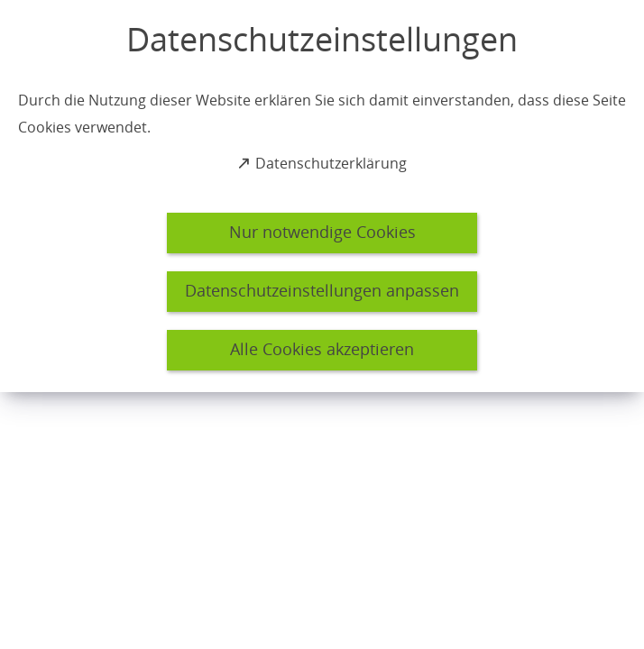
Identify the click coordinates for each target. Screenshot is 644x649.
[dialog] (322, 196)
